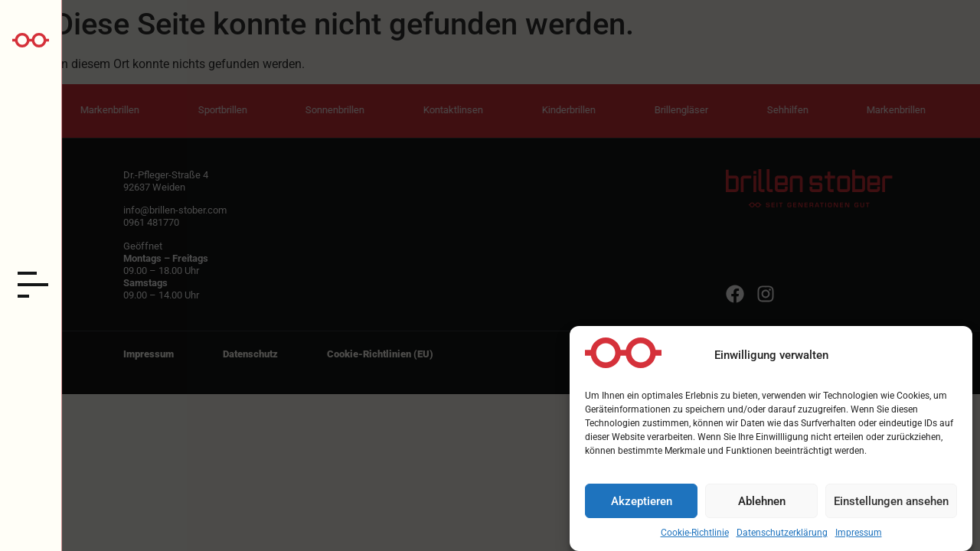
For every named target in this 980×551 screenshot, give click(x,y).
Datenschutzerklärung (782, 537)
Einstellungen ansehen (891, 505)
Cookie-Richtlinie (695, 537)
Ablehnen (762, 505)
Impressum (859, 537)
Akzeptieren (642, 505)
